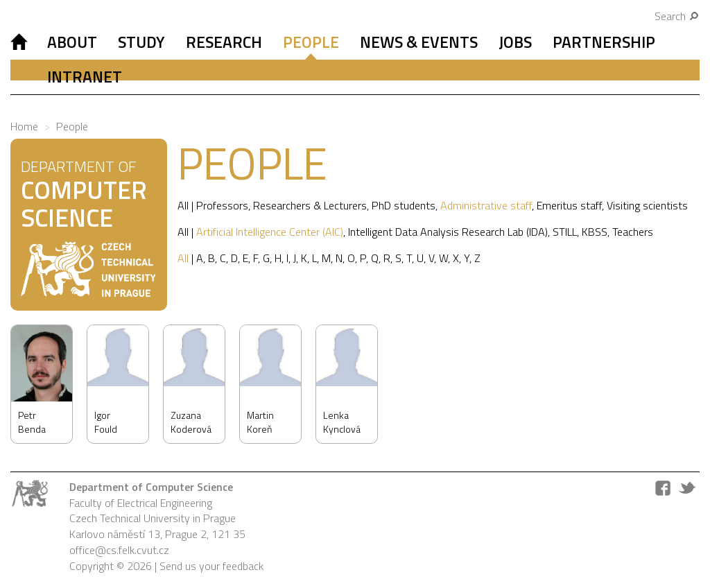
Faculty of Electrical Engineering (141, 503)
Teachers (633, 232)
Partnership (604, 42)
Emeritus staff (569, 205)
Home (24, 126)
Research (224, 42)
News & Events (419, 42)
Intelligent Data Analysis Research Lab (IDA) (448, 232)
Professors (222, 205)
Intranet (85, 77)
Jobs (515, 42)
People (311, 42)
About (72, 42)
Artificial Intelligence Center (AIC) (270, 232)
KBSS (595, 232)
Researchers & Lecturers (310, 205)
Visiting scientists (647, 205)
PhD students (404, 205)
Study (141, 42)
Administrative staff (486, 205)
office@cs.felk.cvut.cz (119, 550)
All (183, 205)
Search (677, 16)
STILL (565, 232)
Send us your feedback (211, 566)
